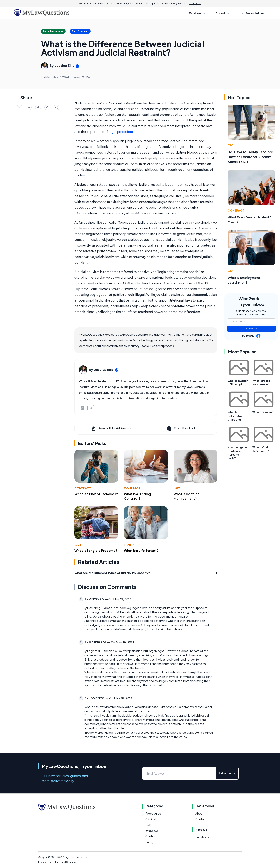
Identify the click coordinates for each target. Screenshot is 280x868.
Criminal (150, 819)
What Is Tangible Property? (96, 550)
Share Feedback (181, 428)
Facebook (202, 837)
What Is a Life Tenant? (141, 550)
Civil (78, 545)
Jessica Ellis (64, 66)
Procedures (153, 813)
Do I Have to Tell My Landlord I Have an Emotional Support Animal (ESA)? (251, 157)
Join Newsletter (252, 13)
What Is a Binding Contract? (137, 496)
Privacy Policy (45, 862)
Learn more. (195, 3)
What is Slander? (263, 412)
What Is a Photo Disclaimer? (96, 494)
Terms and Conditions (67, 862)
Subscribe (251, 329)
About (199, 813)
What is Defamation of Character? (237, 416)
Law (177, 488)
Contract (83, 488)
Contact (201, 819)
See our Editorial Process (111, 428)
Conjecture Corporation (76, 857)
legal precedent (121, 132)
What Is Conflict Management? (186, 496)
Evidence (152, 831)
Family (129, 545)
